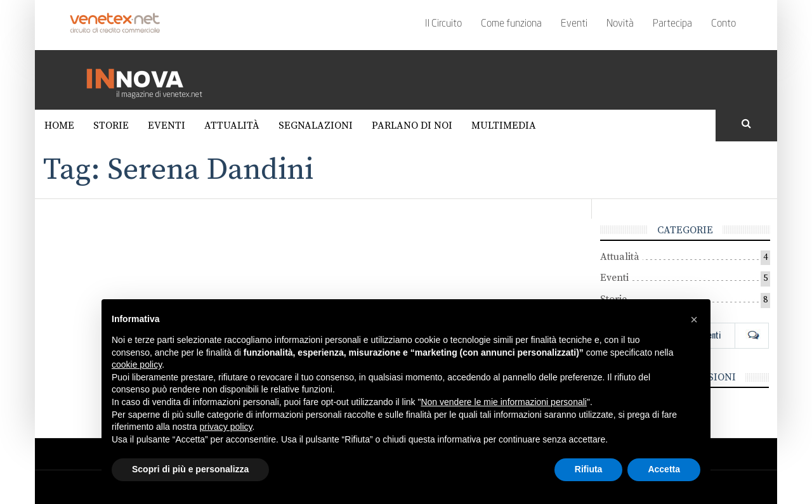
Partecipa (672, 24)
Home (59, 126)
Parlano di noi (412, 126)
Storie (111, 126)
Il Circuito (443, 24)
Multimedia (504, 126)
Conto (724, 24)
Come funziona (511, 24)
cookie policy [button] (137, 365)
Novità (620, 24)
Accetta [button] (664, 469)
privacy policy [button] (226, 427)
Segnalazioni (316, 126)
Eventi (574, 24)
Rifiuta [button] (589, 469)
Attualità (232, 126)
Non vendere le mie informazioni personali (503, 402)
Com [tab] (752, 335)
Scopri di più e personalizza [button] (190, 469)
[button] (694, 320)
